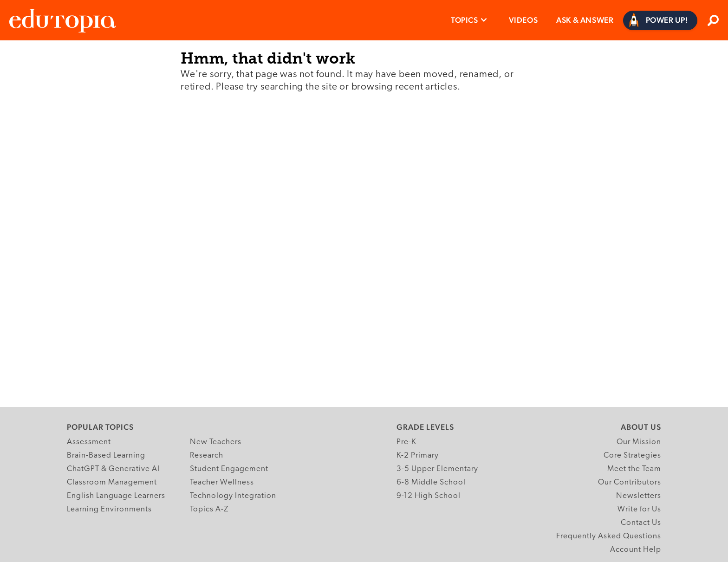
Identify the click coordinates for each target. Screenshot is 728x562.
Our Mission (639, 442)
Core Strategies (632, 455)
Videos (523, 20)
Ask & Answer (585, 20)
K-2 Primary (418, 455)
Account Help (636, 550)
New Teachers (216, 442)
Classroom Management (112, 482)
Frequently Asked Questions (609, 536)
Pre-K (406, 442)
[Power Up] (660, 20)
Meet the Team (634, 469)
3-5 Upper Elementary (437, 469)
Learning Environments (109, 509)
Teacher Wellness (222, 482)
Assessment (89, 442)
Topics (465, 20)
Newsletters (639, 496)
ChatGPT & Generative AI (113, 469)
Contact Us (641, 523)
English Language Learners (116, 496)
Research (207, 455)
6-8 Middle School (431, 482)
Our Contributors (630, 482)
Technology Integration (233, 496)
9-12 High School (429, 496)
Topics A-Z (209, 509)
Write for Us (639, 509)
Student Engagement (229, 469)
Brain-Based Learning (106, 455)
